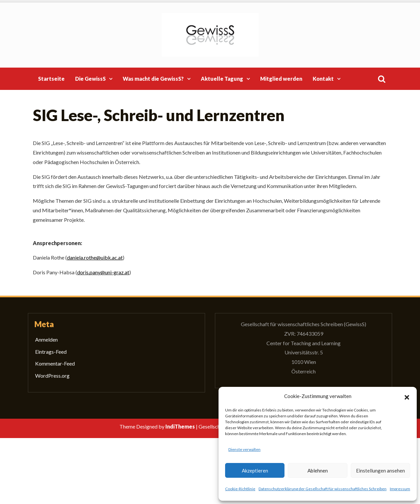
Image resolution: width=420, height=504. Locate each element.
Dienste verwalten (244, 449)
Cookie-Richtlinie (240, 489)
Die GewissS (90, 79)
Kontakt (323, 79)
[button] (407, 396)
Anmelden (46, 339)
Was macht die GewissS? (153, 79)
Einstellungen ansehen (380, 471)
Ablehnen (318, 471)
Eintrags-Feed (51, 352)
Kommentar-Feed (55, 363)
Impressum (400, 489)
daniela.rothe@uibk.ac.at (95, 257)
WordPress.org (52, 376)
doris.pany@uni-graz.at (103, 272)
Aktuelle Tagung (222, 79)
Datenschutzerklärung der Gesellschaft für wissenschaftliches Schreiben (323, 489)
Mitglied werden (281, 79)
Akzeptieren (255, 471)
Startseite (51, 79)
